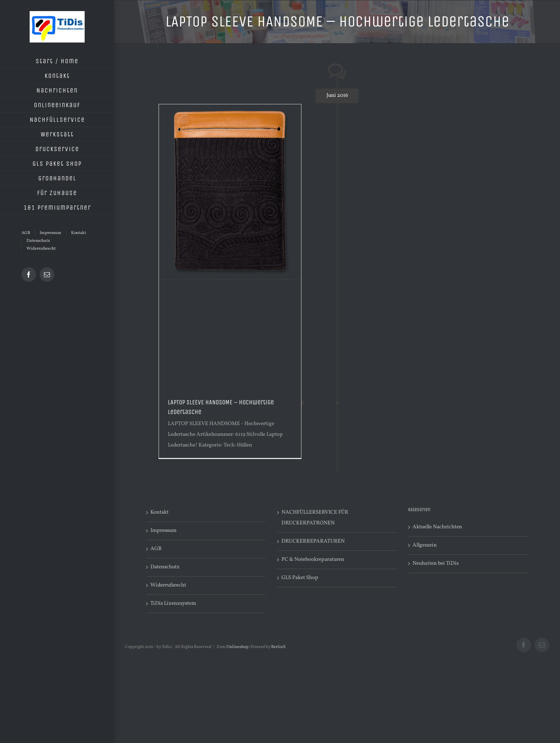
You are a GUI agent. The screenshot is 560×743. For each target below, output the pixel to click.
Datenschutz (165, 567)
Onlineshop (237, 647)
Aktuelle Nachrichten (437, 527)
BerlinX (278, 647)
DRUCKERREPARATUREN (313, 541)
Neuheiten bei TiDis (436, 564)
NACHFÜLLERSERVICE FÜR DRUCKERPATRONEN (315, 518)
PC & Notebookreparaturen (313, 560)
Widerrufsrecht (168, 585)
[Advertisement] (230, 333)
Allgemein (425, 545)
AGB (156, 549)
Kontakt (159, 512)
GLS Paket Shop (300, 578)
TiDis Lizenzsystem (173, 604)
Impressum (163, 531)
